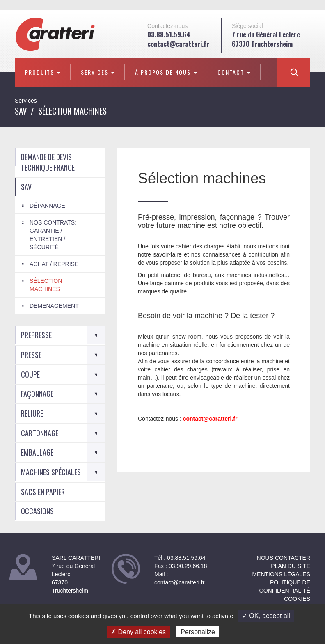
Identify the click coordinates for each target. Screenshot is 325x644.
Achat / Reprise (54, 264)
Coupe (30, 374)
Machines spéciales (51, 472)
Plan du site (291, 566)
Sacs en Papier (43, 492)
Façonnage (37, 394)
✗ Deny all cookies (138, 632)
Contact (234, 72)
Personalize (198, 632)
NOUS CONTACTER (284, 558)
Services (98, 72)
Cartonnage (40, 433)
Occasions (37, 511)
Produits (43, 72)
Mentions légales (281, 574)
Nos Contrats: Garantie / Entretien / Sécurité (53, 235)
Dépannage (47, 206)
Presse (31, 355)
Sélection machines (46, 285)
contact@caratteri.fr (178, 44)
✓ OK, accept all (266, 616)
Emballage (37, 452)
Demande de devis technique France (48, 162)
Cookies (297, 599)
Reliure (32, 413)
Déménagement (54, 306)
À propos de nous (166, 72)
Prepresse (36, 335)
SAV (21, 111)
